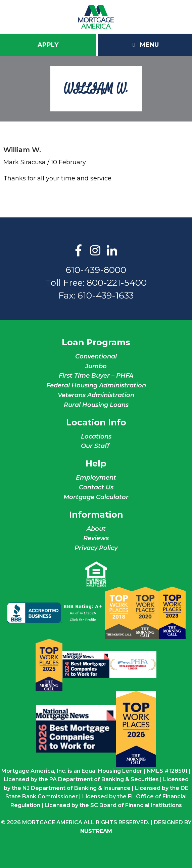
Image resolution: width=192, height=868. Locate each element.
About (96, 529)
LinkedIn (112, 251)
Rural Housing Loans (96, 405)
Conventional (96, 356)
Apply (48, 45)
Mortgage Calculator (96, 497)
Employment (96, 478)
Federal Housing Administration (96, 385)
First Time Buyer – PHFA (96, 376)
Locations (96, 437)
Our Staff (96, 446)
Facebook (79, 251)
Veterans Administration (96, 395)
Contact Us (96, 487)
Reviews (96, 538)
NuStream (96, 831)
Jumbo (96, 366)
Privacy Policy (96, 548)
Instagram (95, 251)
